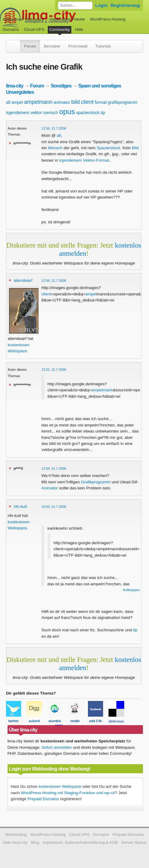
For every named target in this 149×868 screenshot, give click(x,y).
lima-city (15, 86)
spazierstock (88, 113)
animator (62, 102)
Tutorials (103, 46)
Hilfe (79, 30)
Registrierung (125, 5)
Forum (30, 46)
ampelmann (38, 102)
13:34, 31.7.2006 (54, 469)
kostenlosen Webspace (60, 786)
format (101, 102)
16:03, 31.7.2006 (54, 507)
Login (101, 5)
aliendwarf (23, 280)
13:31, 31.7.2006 (54, 370)
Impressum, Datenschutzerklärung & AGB (80, 842)
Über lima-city (15, 842)
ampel (17, 102)
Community (60, 30)
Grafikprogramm (96, 482)
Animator (50, 488)
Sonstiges (61, 86)
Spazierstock (109, 148)
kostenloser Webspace (23, 19)
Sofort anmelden (57, 747)
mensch (51, 113)
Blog (35, 842)
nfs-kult (20, 506)
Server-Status (134, 842)
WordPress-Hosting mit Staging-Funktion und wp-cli (68, 793)
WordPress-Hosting (108, 19)
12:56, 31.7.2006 (54, 128)
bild (76, 102)
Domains (11, 30)
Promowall (78, 46)
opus (67, 112)
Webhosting (16, 835)
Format (103, 160)
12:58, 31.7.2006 (54, 281)
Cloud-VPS (34, 30)
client (87, 102)
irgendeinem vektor (24, 113)
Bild (135, 148)
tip (103, 113)
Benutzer (52, 46)
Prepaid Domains (43, 799)
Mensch (55, 148)
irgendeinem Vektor (77, 160)
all (8, 102)
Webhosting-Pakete (67, 19)
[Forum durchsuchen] (75, 5)
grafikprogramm (123, 102)
